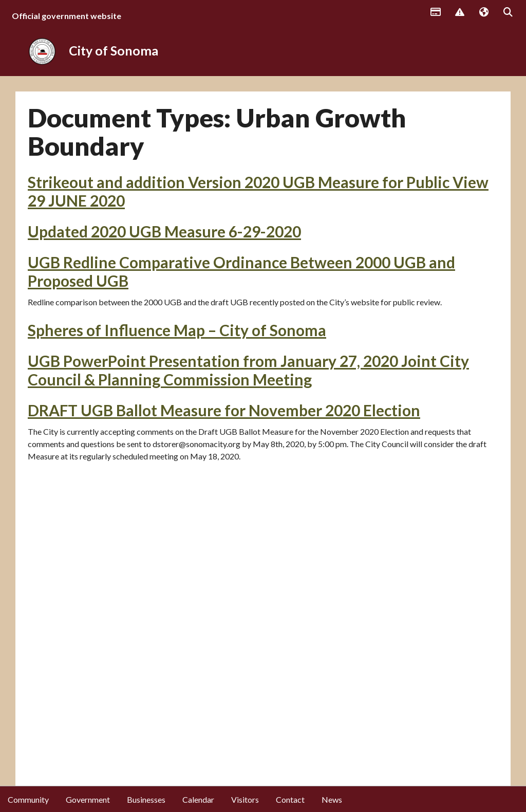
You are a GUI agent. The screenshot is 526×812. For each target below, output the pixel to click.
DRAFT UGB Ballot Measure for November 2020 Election (224, 410)
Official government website (67, 16)
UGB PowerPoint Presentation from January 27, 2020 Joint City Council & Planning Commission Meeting (248, 370)
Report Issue (459, 13)
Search (508, 13)
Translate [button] (483, 13)
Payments (435, 13)
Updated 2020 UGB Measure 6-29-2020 (164, 231)
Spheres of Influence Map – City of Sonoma (177, 330)
